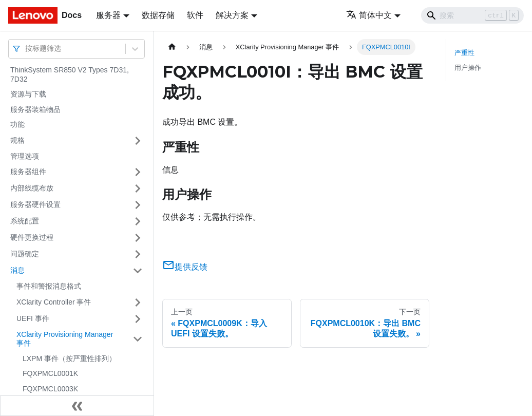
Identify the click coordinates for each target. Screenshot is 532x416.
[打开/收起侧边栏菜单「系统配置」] (138, 221)
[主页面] (172, 47)
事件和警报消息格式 (49, 286)
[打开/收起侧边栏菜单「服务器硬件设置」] (138, 205)
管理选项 (25, 156)
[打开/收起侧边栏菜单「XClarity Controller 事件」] (138, 302)
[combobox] (26, 49)
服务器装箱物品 (35, 109)
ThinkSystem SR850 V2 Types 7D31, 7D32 (70, 74)
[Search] (472, 15)
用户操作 (468, 68)
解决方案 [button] (232, 15)
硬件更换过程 (32, 237)
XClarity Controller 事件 (54, 302)
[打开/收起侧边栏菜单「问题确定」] (138, 254)
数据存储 (158, 15)
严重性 (464, 53)
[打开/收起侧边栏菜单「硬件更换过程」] (138, 238)
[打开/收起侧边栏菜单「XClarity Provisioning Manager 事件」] (138, 339)
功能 (17, 124)
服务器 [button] (108, 15)
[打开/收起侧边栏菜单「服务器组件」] (138, 172)
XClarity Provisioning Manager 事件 (65, 339)
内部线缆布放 (32, 188)
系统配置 (25, 221)
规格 (17, 140)
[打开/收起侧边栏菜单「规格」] (138, 141)
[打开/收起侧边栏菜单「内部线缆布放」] (138, 188)
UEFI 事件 (33, 318)
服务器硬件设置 (35, 204)
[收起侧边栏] (77, 406)
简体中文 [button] (369, 15)
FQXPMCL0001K (50, 373)
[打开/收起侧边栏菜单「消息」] (138, 271)
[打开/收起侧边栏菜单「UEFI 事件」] (138, 319)
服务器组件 (28, 172)
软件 (195, 15)
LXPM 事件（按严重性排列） (69, 358)
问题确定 (25, 254)
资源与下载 (28, 94)
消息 (17, 270)
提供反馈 (185, 267)
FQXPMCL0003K (50, 389)
